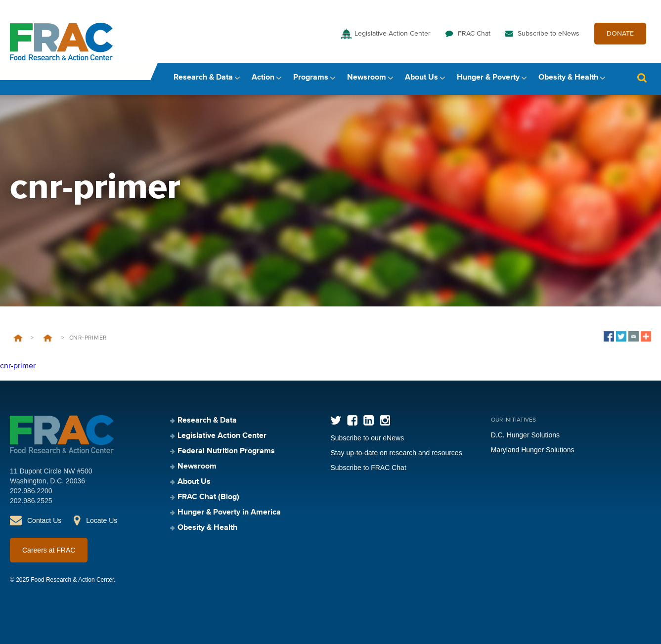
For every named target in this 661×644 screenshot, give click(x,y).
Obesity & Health (568, 78)
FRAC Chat (474, 34)
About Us (421, 78)
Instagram (385, 420)
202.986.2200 (31, 491)
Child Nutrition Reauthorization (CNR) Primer (47, 338)
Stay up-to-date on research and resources (397, 453)
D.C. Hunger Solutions (525, 435)
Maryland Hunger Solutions (533, 450)
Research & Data (203, 78)
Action (263, 78)
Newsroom (367, 78)
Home (18, 338)
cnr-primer (18, 366)
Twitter (336, 420)
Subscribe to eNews (549, 34)
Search (642, 78)
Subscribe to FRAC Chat (369, 468)
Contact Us (44, 520)
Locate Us (102, 520)
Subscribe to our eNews (368, 438)
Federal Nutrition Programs (226, 451)
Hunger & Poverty (488, 78)
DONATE (620, 34)
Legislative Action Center (393, 34)
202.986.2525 (31, 501)
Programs (311, 78)
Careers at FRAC (49, 550)
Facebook (352, 420)
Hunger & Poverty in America (229, 513)
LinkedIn (369, 420)
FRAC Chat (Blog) (208, 497)
